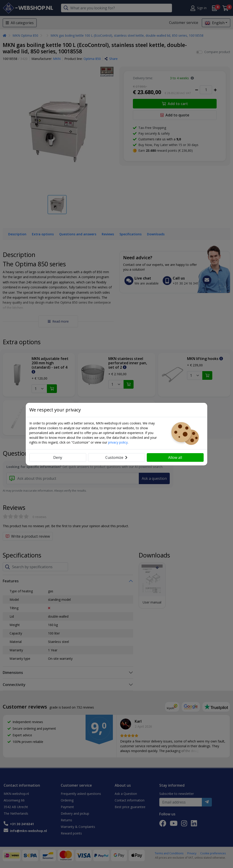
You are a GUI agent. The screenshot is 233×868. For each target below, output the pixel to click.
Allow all (175, 457)
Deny (58, 457)
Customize (116, 457)
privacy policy (118, 442)
